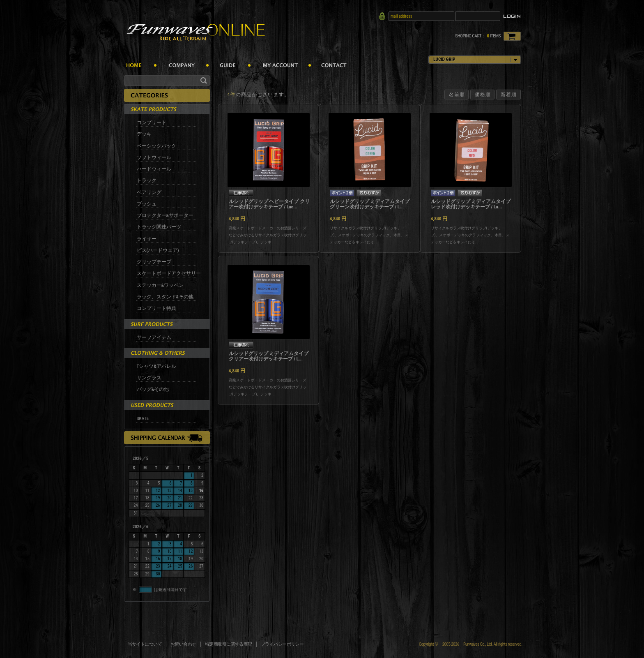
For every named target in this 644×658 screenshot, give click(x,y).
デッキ (144, 134)
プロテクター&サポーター (165, 215)
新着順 (509, 95)
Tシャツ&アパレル (156, 366)
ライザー (147, 239)
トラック (147, 180)
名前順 (457, 95)
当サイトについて (145, 644)
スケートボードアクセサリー (169, 273)
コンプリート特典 (156, 308)
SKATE (143, 418)
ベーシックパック (156, 146)
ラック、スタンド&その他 (165, 297)
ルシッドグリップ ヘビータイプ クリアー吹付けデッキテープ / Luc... (269, 204)
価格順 (483, 95)
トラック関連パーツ (159, 227)
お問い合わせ (183, 644)
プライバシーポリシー (282, 644)
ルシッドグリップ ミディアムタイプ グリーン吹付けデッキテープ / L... (370, 204)
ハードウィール (154, 169)
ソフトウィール (154, 157)
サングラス (149, 378)
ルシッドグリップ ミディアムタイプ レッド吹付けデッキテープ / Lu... (471, 204)
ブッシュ (147, 204)
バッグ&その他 (153, 389)
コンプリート (152, 122)
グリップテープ (154, 262)
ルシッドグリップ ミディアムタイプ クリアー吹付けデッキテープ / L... (269, 356)
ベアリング (149, 192)
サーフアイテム (154, 337)
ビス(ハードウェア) (158, 250)
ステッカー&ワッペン (160, 285)
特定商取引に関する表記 (229, 644)
